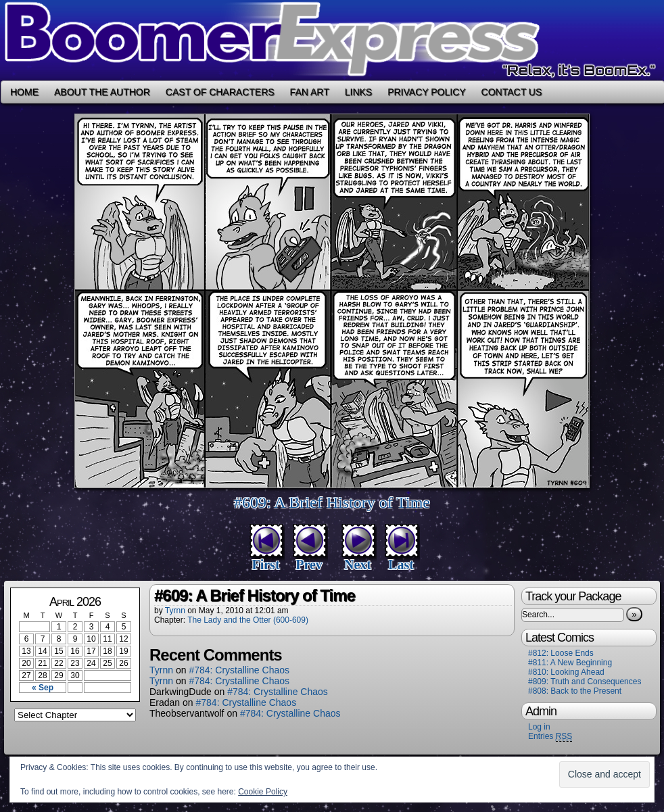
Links (358, 92)
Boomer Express (332, 40)
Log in (539, 727)
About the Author (102, 92)
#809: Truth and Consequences (585, 682)
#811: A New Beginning (570, 663)
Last (401, 565)
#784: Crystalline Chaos (239, 670)
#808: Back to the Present (575, 691)
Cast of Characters (220, 92)
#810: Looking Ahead (566, 672)
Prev (309, 565)
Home (24, 92)
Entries (550, 737)
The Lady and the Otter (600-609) (248, 620)
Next (358, 565)
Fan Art (310, 92)
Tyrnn (175, 611)
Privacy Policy (426, 92)
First (265, 565)
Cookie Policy (263, 792)
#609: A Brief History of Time (332, 502)
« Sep (43, 688)
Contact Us (512, 92)
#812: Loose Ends (561, 653)
